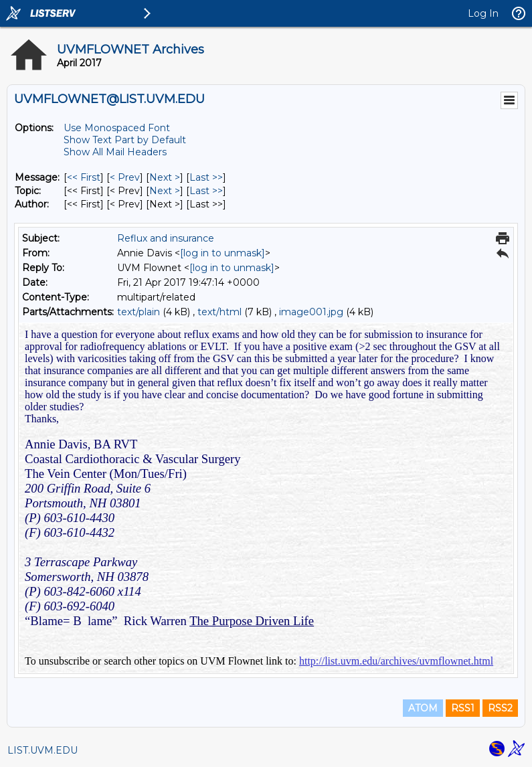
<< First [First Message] (84, 177)
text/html (219, 312)
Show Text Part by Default (125, 140)
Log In (483, 13)
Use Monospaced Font (117, 128)
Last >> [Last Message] (206, 177)
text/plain (139, 312)
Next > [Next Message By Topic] (165, 191)
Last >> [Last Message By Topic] (206, 191)
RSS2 (500, 708)
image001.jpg (311, 312)
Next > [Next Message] (165, 177)
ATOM (423, 708)
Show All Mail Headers (115, 152)
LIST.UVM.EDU (42, 750)
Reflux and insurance (166, 238)
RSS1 (463, 708)
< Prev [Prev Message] (125, 177)
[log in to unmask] (223, 253)
